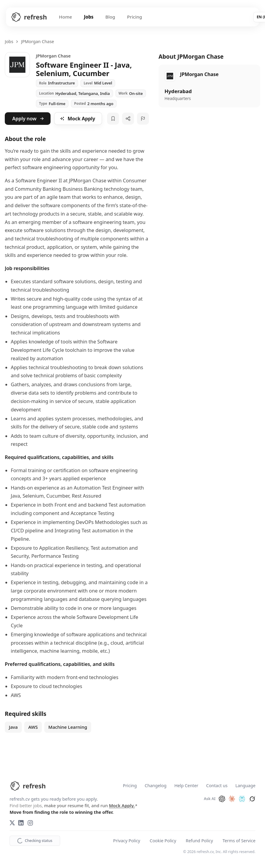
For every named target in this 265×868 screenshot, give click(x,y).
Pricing (135, 17)
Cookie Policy (163, 841)
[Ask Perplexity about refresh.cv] (242, 799)
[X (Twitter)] (12, 823)
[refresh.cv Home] (28, 786)
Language (245, 786)
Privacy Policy (127, 841)
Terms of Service (239, 841)
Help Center (186, 786)
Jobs (89, 17)
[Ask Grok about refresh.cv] (252, 799)
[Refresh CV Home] (29, 17)
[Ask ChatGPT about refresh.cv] (222, 799)
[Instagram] (30, 823)
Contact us (217, 786)
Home (66, 17)
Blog (110, 17)
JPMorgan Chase (37, 41)
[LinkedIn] (21, 823)
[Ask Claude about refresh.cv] (232, 799)
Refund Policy (199, 841)
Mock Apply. (123, 805)
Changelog (156, 786)
